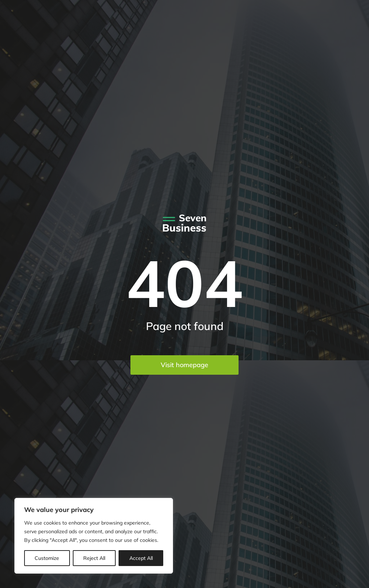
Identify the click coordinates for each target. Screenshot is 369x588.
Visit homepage (184, 365)
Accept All (141, 558)
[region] (94, 536)
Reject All (94, 558)
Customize (47, 558)
